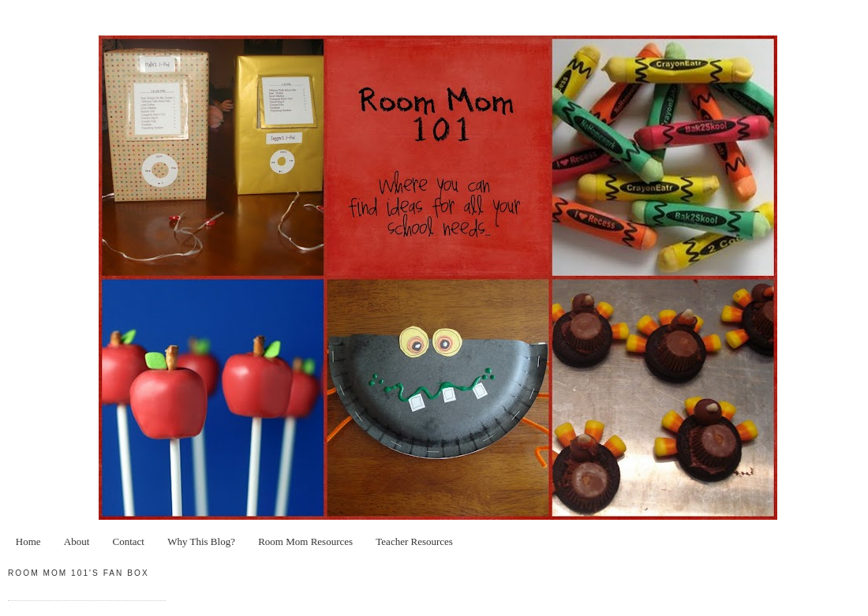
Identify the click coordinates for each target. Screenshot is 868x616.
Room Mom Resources (305, 541)
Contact (129, 541)
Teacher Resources (414, 541)
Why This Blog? (201, 541)
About (77, 541)
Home (28, 541)
